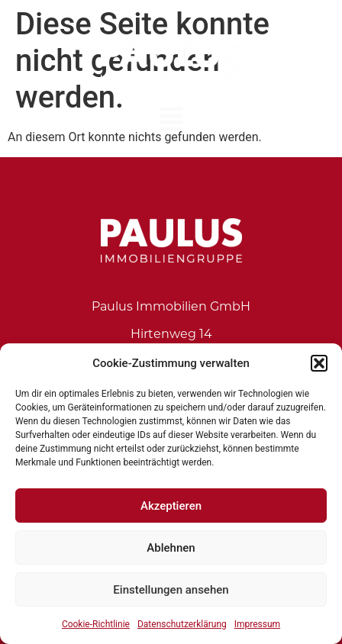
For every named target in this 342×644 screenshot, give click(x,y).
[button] (319, 363)
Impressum (257, 624)
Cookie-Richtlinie (96, 624)
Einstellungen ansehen (171, 590)
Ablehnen (171, 548)
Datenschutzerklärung (182, 624)
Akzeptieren (171, 506)
